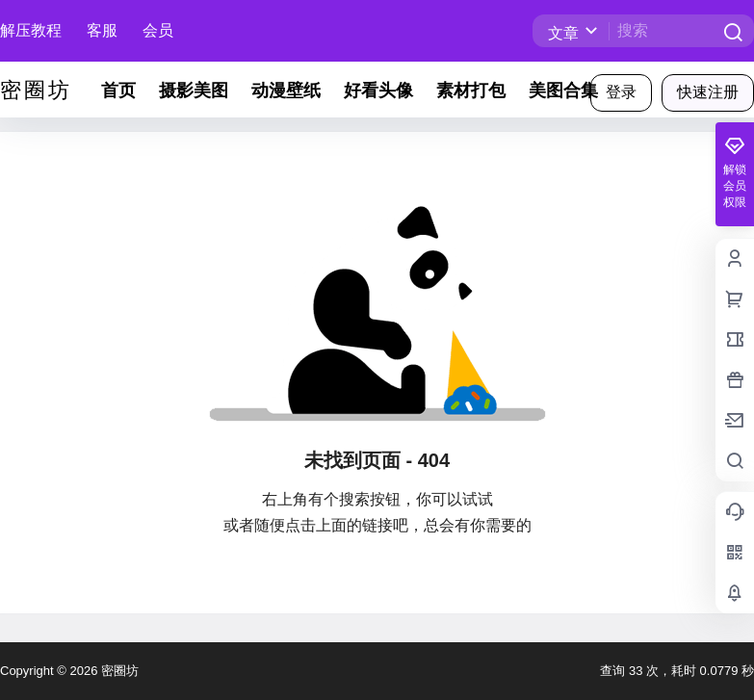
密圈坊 (118, 671)
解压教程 (31, 30)
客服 (102, 30)
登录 (621, 92)
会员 (158, 30)
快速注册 (708, 92)
